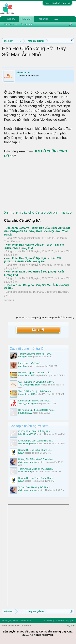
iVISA (21, 453)
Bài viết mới (27, 24)
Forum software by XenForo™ (16, 626)
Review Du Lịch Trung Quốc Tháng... (37, 478)
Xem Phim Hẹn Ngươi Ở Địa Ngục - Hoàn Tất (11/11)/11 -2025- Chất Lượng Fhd (32, 260)
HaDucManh (25, 472)
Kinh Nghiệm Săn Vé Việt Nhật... (35, 401)
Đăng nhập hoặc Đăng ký (57, 3)
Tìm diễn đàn (10, 24)
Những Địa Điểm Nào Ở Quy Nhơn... (37, 459)
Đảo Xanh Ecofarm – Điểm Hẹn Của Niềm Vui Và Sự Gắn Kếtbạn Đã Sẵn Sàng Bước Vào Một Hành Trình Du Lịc (37, 231)
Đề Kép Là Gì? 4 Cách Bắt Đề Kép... (37, 410)
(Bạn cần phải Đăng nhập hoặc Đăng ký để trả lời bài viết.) (45, 318)
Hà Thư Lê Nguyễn (29, 251)
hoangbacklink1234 (29, 238)
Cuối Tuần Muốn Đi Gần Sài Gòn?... (36, 382)
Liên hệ (60, 621)
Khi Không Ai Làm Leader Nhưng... (36, 441)
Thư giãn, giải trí (14, 241)
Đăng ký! (38, 330)
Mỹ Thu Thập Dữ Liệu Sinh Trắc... (35, 373)
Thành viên (43, 19)
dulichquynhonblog (28, 462)
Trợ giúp (70, 621)
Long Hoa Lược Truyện (30, 363)
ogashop (23, 366)
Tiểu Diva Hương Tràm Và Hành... (35, 354)
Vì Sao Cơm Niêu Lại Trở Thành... (35, 487)
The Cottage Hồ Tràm (29, 385)
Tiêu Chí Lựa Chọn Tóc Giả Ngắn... (36, 469)
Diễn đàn (26, 19)
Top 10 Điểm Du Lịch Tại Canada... (36, 391)
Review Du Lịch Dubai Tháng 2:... (35, 450)
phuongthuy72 (26, 413)
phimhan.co (24, 72)
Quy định (70, 626)
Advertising (49, 621)
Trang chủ (10, 19)
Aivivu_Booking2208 (29, 403)
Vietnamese (26, 621)
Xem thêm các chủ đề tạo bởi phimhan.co (38, 212)
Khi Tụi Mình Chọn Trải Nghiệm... (35, 431)
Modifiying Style (10, 621)
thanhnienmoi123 (27, 375)
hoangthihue (25, 357)
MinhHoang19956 (27, 434)
